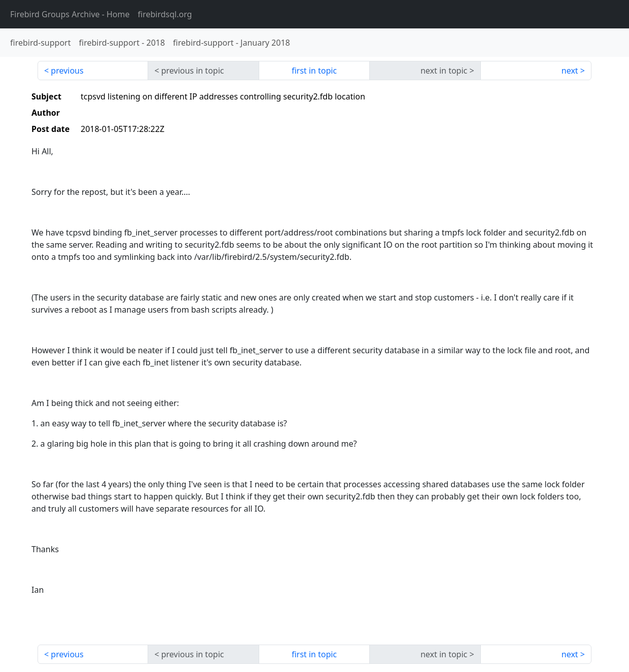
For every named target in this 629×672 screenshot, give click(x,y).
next (570, 71)
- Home (70, 14)
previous (67, 71)
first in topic (314, 71)
